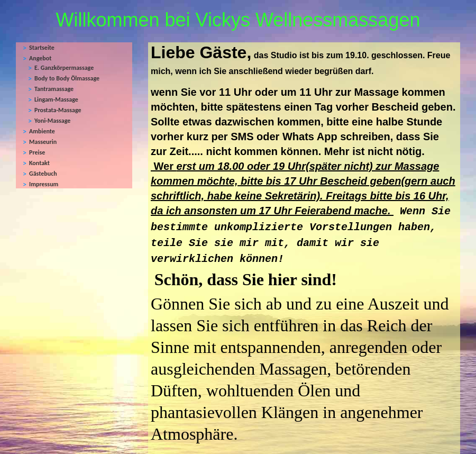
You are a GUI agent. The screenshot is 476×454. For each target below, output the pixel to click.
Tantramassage (54, 89)
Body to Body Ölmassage (67, 78)
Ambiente (42, 131)
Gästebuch (43, 174)
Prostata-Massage (58, 110)
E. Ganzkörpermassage (64, 68)
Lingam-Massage (56, 99)
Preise (37, 152)
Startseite (42, 48)
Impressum (44, 184)
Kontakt (39, 163)
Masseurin (43, 142)
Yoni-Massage (52, 121)
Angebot (40, 58)
